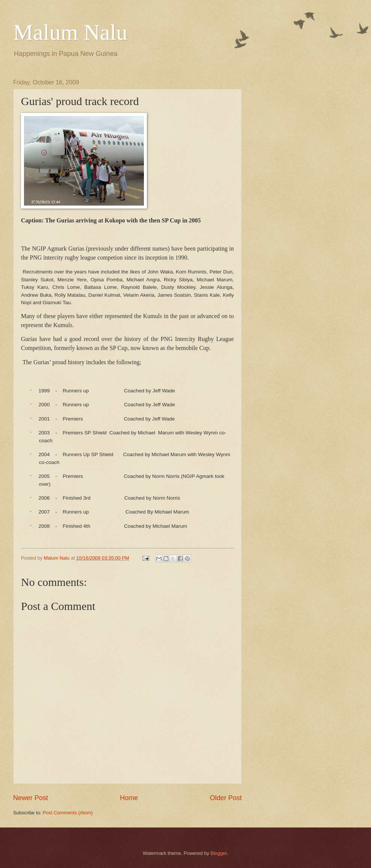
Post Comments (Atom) (68, 813)
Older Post (226, 798)
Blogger (219, 853)
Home (129, 798)
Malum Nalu (70, 32)
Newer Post (31, 798)
